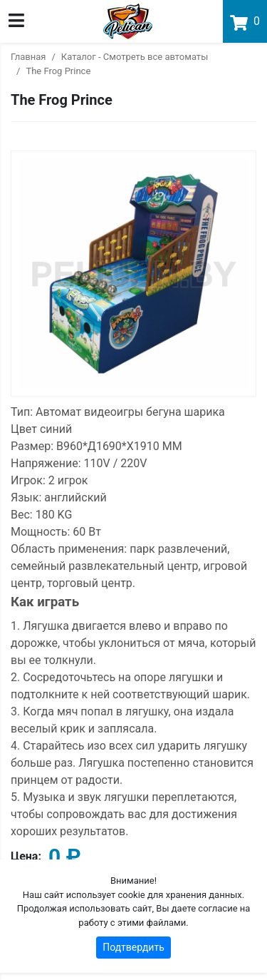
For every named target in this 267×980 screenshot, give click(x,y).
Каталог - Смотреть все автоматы (135, 57)
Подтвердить (133, 947)
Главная (28, 57)
